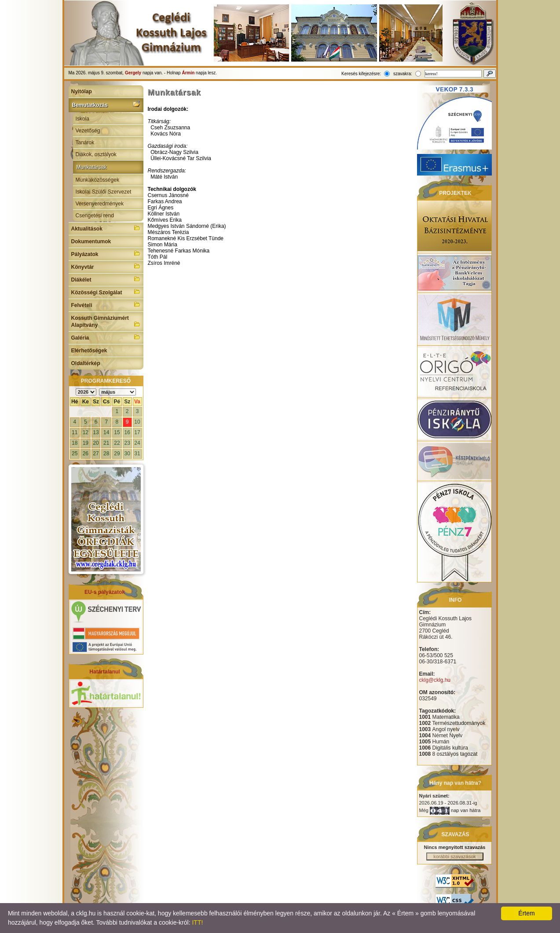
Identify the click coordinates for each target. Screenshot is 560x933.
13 (96, 432)
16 (127, 432)
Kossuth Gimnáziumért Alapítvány (106, 322)
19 (86, 443)
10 (137, 422)
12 (86, 432)
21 (106, 443)
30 (127, 454)
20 (96, 443)
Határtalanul (104, 672)
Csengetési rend (95, 216)
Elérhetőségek (89, 351)
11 (75, 432)
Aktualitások (106, 228)
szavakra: (403, 74)
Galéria (106, 337)
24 (137, 443)
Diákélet (106, 279)
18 (75, 443)
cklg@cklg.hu (435, 680)
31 (137, 454)
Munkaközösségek (97, 180)
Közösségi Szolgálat (106, 292)
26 (86, 454)
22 (117, 443)
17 (137, 432)
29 (117, 454)
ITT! (197, 922)
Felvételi (106, 304)
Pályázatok (106, 253)
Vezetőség (88, 131)
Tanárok (85, 143)
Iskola (82, 119)
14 (106, 432)
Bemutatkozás (106, 104)
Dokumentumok (91, 241)
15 (117, 432)
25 (75, 454)
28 (106, 454)
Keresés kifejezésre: (361, 74)
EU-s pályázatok (105, 592)
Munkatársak (92, 167)
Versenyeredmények (100, 204)
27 (96, 454)
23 (127, 443)
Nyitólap (82, 91)
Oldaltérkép (86, 363)
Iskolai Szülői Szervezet (104, 192)
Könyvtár (106, 266)
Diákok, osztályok (96, 154)
